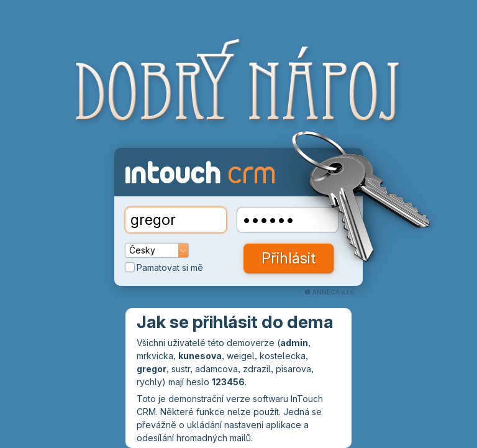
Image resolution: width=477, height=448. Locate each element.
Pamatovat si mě (164, 267)
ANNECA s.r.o (333, 292)
